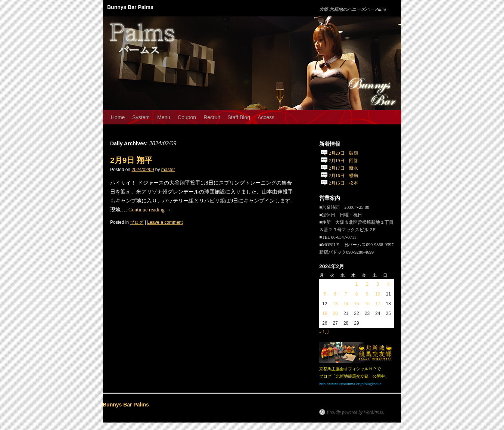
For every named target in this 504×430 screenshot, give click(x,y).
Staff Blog (239, 117)
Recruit (212, 117)
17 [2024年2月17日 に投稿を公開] (378, 304)
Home (118, 117)
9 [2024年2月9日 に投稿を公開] (367, 294)
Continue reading (150, 210)
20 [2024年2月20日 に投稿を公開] (335, 313)
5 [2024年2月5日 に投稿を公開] (325, 294)
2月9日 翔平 (131, 160)
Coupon (187, 117)
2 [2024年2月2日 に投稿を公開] (367, 284)
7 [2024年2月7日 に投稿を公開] (346, 294)
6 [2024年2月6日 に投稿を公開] (335, 294)
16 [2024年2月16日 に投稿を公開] (367, 304)
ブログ (137, 222)
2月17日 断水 (343, 168)
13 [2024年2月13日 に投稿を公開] (335, 304)
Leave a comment (165, 222)
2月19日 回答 (343, 161)
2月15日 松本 (343, 183)
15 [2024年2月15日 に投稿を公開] (356, 304)
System (141, 117)
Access (266, 117)
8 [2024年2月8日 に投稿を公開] (357, 294)
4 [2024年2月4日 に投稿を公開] (388, 284)
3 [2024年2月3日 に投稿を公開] (378, 284)
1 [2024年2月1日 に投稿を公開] (357, 284)
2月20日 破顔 (343, 153)
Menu (164, 117)
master (168, 170)
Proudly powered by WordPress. (355, 412)
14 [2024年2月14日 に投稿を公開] (346, 304)
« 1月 (324, 332)
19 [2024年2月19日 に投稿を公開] (325, 313)
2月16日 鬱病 (343, 176)
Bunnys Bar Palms (130, 7)
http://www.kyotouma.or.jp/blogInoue (350, 384)
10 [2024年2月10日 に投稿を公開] (378, 294)
